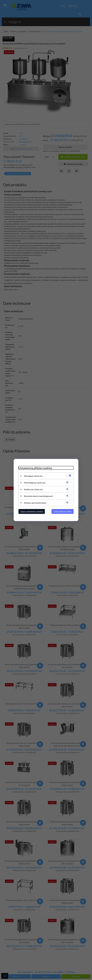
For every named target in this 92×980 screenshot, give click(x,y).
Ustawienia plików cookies (35, 468)
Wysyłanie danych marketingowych (38, 496)
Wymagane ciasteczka (33, 476)
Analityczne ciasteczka (33, 489)
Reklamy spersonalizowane (35, 503)
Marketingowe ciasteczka (35, 483)
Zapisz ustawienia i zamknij (32, 512)
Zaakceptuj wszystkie (63, 512)
